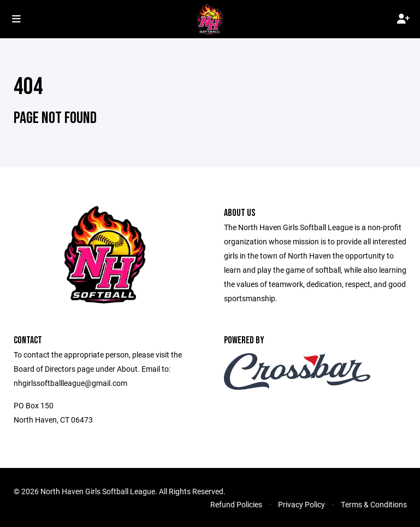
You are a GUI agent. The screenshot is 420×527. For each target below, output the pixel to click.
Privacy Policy (301, 504)
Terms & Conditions (374, 504)
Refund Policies (236, 504)
